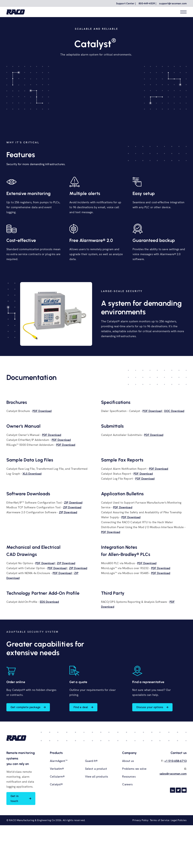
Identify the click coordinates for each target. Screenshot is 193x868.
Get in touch (15, 844)
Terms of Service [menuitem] (160, 866)
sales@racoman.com (173, 819)
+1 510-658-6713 (175, 807)
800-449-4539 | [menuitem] (147, 3)
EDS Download (49, 648)
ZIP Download (73, 548)
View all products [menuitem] (96, 822)
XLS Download (32, 519)
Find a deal (81, 753)
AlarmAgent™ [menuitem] (59, 807)
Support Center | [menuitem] (126, 3)
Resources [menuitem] (129, 822)
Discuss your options (150, 753)
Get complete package (26, 753)
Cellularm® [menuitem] (57, 822)
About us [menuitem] (128, 807)
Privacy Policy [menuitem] (140, 866)
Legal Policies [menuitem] (179, 866)
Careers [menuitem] (127, 830)
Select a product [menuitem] (96, 814)
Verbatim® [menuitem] (57, 814)
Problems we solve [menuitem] (134, 814)
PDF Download (42, 457)
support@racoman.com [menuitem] (173, 3)
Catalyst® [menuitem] (56, 830)
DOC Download (174, 457)
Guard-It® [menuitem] (91, 807)
